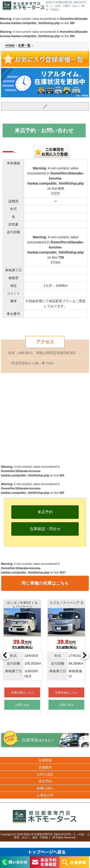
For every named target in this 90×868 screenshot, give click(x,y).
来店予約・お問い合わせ (44, 130)
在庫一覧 (24, 45)
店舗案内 (45, 767)
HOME (10, 45)
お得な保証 (45, 774)
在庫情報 (45, 760)
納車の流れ (45, 788)
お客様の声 (45, 795)
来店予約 (45, 781)
